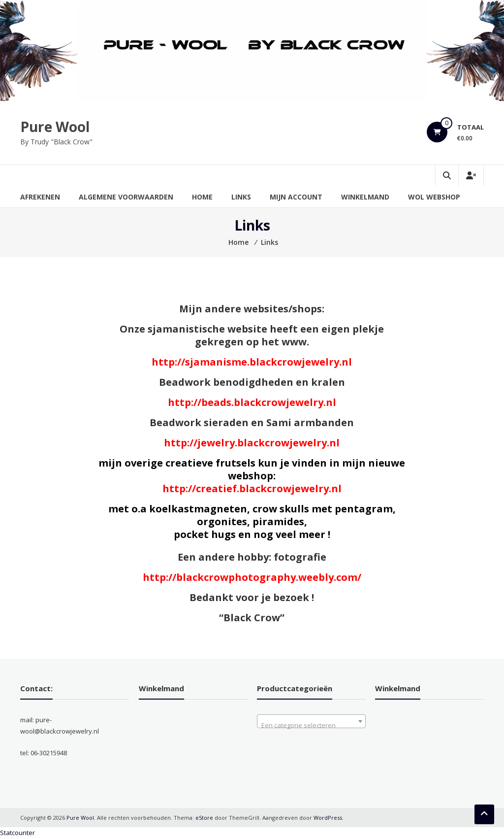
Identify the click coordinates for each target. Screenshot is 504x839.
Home (202, 197)
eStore (204, 818)
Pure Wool (55, 127)
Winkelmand (365, 197)
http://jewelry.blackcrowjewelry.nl (252, 443)
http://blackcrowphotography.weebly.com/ (252, 577)
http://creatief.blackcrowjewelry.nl (252, 488)
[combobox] (311, 721)
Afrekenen (40, 197)
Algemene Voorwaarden (126, 197)
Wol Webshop (434, 197)
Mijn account (296, 197)
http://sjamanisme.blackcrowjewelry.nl (252, 362)
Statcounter (17, 833)
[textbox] (311, 725)
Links (241, 197)
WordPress (328, 818)
